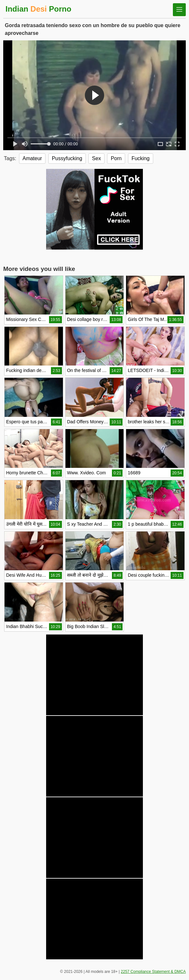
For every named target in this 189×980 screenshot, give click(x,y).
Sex (96, 158)
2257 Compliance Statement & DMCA (153, 972)
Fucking (141, 158)
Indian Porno (38, 9)
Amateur (32, 158)
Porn (116, 158)
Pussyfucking (67, 158)
